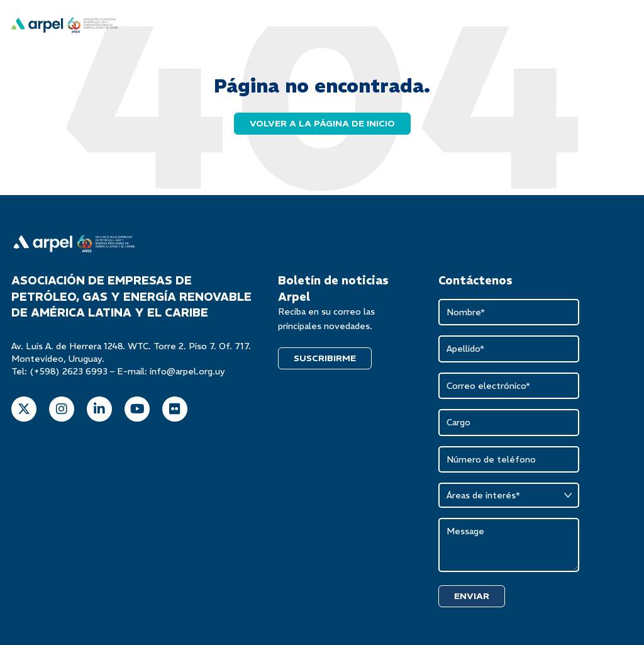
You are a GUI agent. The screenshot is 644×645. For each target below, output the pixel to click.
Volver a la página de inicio (322, 123)
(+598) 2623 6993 (69, 371)
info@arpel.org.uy (187, 371)
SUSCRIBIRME (325, 358)
